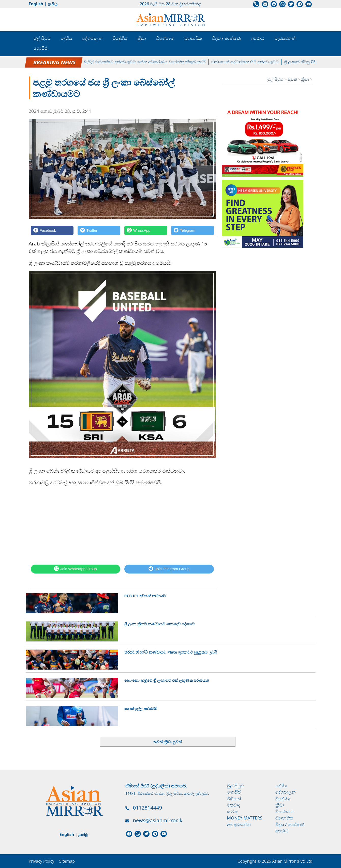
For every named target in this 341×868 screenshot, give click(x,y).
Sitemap (67, 861)
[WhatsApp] (146, 230)
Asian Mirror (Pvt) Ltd (292, 861)
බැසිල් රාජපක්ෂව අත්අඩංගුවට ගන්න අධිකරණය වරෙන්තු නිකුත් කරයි (149, 62)
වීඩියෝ (234, 799)
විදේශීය (120, 38)
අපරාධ (258, 38)
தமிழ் (53, 4)
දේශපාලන (92, 38)
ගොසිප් (41, 48)
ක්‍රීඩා (142, 38)
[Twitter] (99, 230)
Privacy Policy (42, 861)
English (36, 4)
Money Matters (245, 818)
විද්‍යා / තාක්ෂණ (227, 38)
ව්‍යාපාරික (193, 38)
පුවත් (293, 79)
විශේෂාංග (165, 38)
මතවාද (234, 805)
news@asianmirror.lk (158, 820)
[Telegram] (192, 230)
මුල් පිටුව (42, 38)
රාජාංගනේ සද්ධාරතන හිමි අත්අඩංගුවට (249, 62)
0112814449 (147, 808)
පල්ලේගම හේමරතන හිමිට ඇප (54, 62)
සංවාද (232, 811)
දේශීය (66, 38)
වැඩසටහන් (285, 38)
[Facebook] (52, 230)
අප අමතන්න (239, 824)
